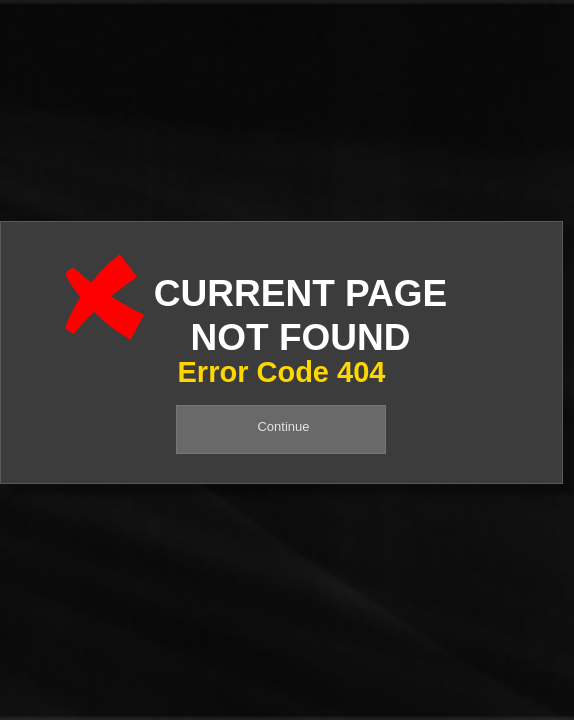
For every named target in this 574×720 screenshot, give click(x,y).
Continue (283, 426)
